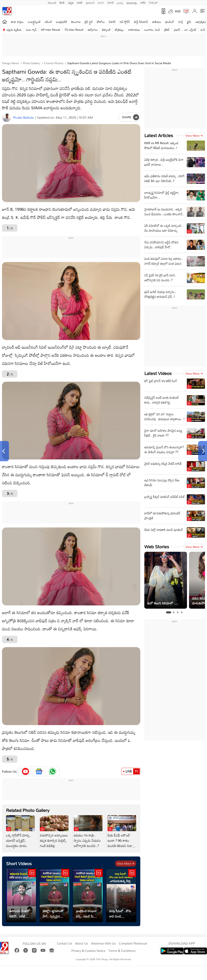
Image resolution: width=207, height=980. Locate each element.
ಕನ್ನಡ (71, 2)
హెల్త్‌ (181, 22)
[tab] (168, 612)
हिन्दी (62, 2)
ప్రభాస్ (177, 30)
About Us (82, 944)
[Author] (7, 118)
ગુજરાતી (90, 2)
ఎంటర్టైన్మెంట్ (34, 22)
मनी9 (143, 2)
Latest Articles (159, 135)
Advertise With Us (103, 944)
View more (126, 863)
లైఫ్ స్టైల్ (89, 22)
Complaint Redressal (133, 944)
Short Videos (19, 863)
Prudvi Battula (23, 118)
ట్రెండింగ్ (170, 22)
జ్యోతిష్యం (119, 30)
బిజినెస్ (112, 22)
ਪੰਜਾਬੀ (110, 2)
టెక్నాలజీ (106, 30)
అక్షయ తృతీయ (14, 30)
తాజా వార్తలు (17, 22)
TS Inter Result (74, 30)
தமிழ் (120, 2)
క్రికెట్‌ (167, 30)
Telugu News (10, 63)
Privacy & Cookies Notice (88, 951)
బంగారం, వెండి (152, 30)
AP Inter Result (51, 30)
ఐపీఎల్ (48, 22)
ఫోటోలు (101, 22)
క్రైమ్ (189, 22)
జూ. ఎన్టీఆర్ (190, 30)
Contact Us (65, 944)
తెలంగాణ (76, 22)
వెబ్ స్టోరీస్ (125, 22)
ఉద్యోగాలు (93, 30)
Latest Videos (158, 373)
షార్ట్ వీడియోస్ (141, 22)
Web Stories (157, 547)
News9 (52, 2)
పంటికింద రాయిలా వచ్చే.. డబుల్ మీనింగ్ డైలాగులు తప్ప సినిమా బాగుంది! (88, 914)
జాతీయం (157, 22)
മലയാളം (132, 2)
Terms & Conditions (122, 951)
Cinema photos (53, 63)
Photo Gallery (31, 63)
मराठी (80, 2)
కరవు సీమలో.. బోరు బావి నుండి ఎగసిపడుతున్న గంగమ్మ (120, 914)
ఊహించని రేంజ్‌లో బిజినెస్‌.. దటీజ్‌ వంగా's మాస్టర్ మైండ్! (20, 914)
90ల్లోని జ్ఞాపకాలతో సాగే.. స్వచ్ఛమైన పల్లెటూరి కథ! (53, 914)
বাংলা (101, 2)
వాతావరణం (134, 30)
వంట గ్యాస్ (31, 30)
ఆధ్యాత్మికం (201, 22)
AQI (178, 11)
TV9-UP (153, 2)
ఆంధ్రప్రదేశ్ (62, 22)
